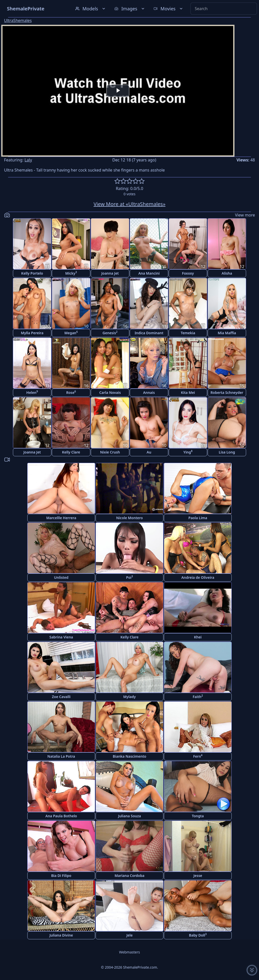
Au (149, 452)
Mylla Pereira (32, 333)
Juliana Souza (129, 816)
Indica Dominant (149, 333)
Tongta (198, 816)
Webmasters (129, 952)
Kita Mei (188, 392)
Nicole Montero (129, 518)
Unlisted (61, 577)
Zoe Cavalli (61, 697)
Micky (71, 273)
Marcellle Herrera (61, 518)
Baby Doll (198, 935)
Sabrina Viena (61, 637)
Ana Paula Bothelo (61, 816)
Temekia (188, 333)
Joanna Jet (110, 273)
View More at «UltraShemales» (129, 204)
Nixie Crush (110, 452)
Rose (71, 392)
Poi (129, 577)
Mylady (129, 697)
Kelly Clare (71, 452)
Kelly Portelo (32, 273)
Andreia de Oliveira (198, 577)
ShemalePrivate (26, 8)
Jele (130, 935)
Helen (32, 392)
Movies (169, 9)
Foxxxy (188, 273)
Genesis (110, 333)
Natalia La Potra (61, 756)
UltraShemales (18, 20)
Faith (198, 696)
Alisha (227, 273)
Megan (71, 333)
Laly (28, 160)
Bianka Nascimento (129, 756)
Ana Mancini (149, 273)
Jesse (198, 876)
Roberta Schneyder (227, 392)
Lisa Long (227, 452)
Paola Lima (198, 518)
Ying (188, 452)
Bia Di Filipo (61, 876)
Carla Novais (110, 392)
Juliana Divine (61, 935)
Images (130, 9)
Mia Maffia (227, 333)
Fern (198, 756)
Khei (198, 637)
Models (91, 9)
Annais (149, 392)
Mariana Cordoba (129, 876)
